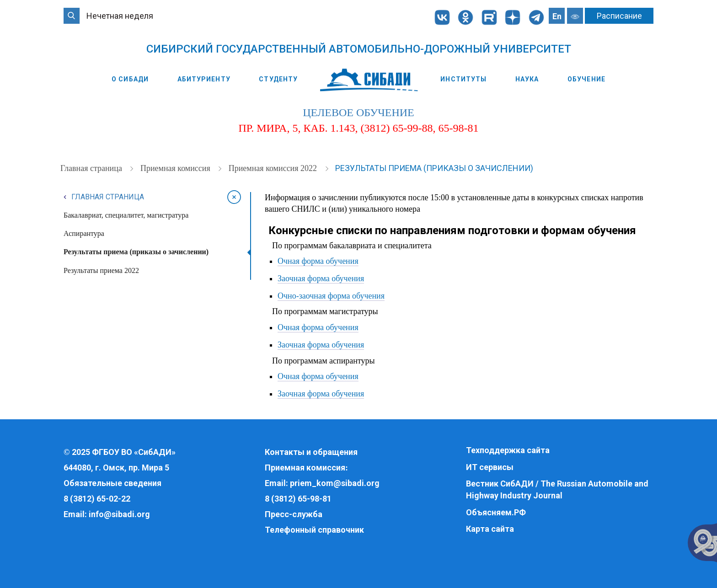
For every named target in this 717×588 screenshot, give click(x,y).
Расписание (619, 16)
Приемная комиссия (176, 168)
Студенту (278, 79)
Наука (527, 79)
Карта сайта (490, 529)
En (557, 16)
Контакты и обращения (311, 452)
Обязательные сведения (112, 483)
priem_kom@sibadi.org (335, 483)
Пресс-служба (294, 514)
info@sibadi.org (119, 514)
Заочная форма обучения (321, 278)
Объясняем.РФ (496, 512)
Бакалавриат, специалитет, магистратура (126, 215)
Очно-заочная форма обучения (331, 296)
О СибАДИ (130, 79)
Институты (463, 79)
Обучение (586, 79)
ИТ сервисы (490, 467)
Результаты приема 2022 (101, 270)
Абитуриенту (204, 79)
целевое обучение (358, 112)
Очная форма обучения (318, 261)
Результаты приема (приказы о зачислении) (434, 168)
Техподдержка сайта (508, 450)
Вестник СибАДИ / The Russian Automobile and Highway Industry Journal (557, 489)
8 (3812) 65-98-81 (298, 499)
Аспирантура (84, 233)
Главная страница (92, 168)
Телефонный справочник (314, 530)
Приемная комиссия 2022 (274, 168)
